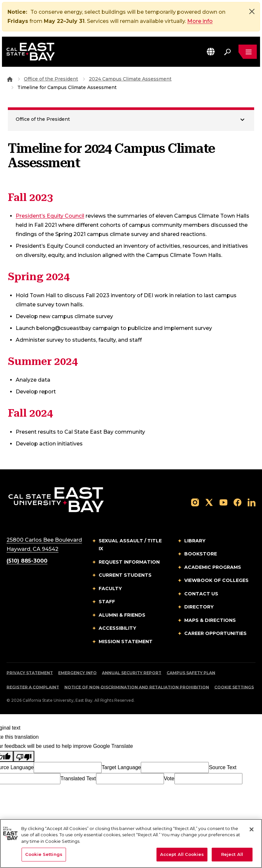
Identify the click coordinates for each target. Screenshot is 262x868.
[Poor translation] (24, 757)
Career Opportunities (215, 634)
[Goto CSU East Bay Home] (10, 79)
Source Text (222, 768)
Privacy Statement (30, 673)
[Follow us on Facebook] (237, 503)
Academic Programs (213, 568)
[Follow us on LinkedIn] (252, 503)
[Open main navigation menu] (248, 52)
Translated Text (78, 779)
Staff (107, 602)
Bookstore (201, 554)
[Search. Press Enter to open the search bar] (227, 52)
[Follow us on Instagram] (195, 503)
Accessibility (117, 628)
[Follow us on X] (209, 503)
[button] (211, 52)
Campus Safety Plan (191, 673)
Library (195, 541)
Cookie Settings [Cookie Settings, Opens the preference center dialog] (44, 854)
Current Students (125, 575)
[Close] (252, 11)
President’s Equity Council (50, 216)
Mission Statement (126, 642)
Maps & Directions (210, 621)
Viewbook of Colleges (216, 581)
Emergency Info (77, 673)
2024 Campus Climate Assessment (130, 79)
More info (200, 21)
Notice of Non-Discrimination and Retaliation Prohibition (137, 687)
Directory (199, 607)
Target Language (121, 768)
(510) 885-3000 (27, 561)
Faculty (110, 589)
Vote (169, 779)
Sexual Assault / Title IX (130, 545)
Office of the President (51, 79)
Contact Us (201, 594)
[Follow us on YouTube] (223, 503)
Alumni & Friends (122, 615)
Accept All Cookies (182, 854)
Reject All (232, 854)
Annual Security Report (132, 673)
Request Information (129, 562)
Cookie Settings (234, 687)
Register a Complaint (33, 687)
